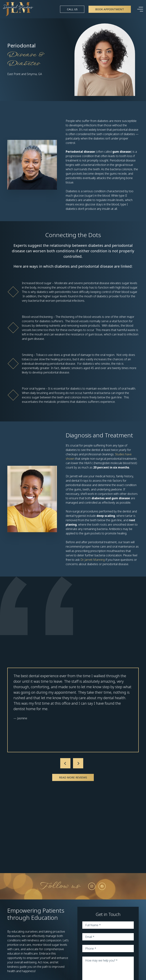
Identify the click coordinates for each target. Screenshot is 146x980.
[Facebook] (102, 886)
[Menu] (140, 9)
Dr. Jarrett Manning (93, 560)
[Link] (18, 9)
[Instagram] (92, 886)
